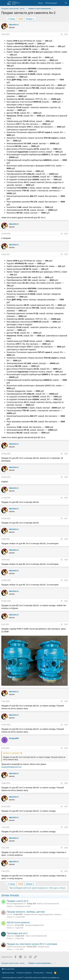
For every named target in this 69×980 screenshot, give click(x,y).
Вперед (30, 19)
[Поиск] (66, 3)
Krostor (9, 914)
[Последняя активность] (61, 3)
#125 (66, 477)
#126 (66, 498)
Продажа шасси (43, 947)
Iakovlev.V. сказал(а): (11, 753)
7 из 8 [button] (20, 19)
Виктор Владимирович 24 (16, 904)
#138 (66, 827)
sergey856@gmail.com (11, 767)
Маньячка (10, 936)
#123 (66, 254)
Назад (11, 19)
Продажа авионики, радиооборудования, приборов (42, 914)
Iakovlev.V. (14, 24)
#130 (66, 580)
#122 (66, 234)
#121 (66, 34)
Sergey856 (14, 738)
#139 (66, 848)
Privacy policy (39, 973)
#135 (66, 748)
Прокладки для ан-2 (17, 933)
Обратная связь (8, 973)
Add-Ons (45, 978)
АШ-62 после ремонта (18, 922)
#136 (66, 783)
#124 (66, 454)
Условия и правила (24, 973)
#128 (66, 539)
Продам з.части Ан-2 (18, 901)
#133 (66, 701)
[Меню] (4, 3)
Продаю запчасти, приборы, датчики (26, 912)
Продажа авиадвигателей (34, 925)
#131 (66, 601)
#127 (66, 518)
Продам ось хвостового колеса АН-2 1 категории (32, 944)
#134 (66, 725)
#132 (66, 624)
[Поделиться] (62, 34)
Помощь (49, 973)
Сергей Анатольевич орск (16, 947)
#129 (66, 560)
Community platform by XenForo (21, 978)
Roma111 (10, 925)
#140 (66, 871)
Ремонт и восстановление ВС (48, 904)
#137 (66, 806)
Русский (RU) (8, 969)
